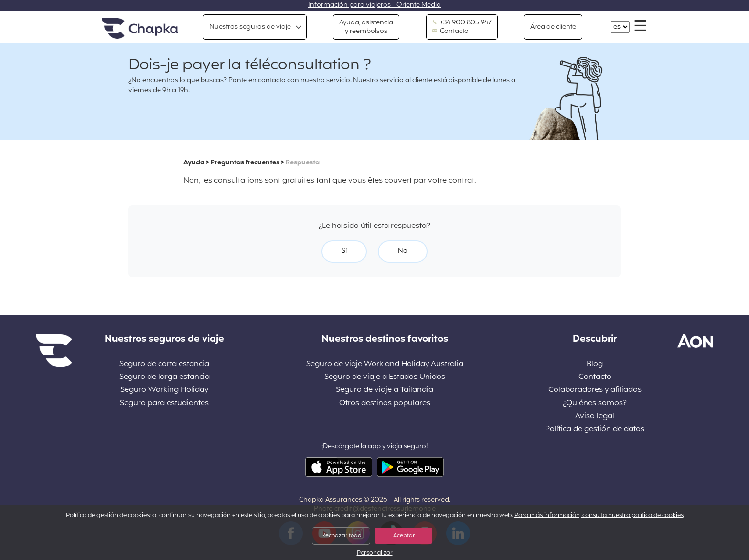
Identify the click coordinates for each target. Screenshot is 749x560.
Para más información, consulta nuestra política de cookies (599, 516)
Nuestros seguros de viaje (250, 27)
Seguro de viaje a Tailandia (385, 390)
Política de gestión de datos (595, 429)
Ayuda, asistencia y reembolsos (366, 27)
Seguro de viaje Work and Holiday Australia (385, 364)
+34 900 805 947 (462, 23)
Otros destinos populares (385, 404)
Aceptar (404, 536)
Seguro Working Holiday (164, 390)
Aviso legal (595, 416)
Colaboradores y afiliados (595, 390)
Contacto (450, 32)
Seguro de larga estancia (165, 377)
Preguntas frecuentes (245, 163)
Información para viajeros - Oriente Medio (374, 5)
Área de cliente (553, 27)
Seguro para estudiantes (164, 404)
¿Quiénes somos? (595, 404)
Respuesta (303, 163)
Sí (344, 251)
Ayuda (194, 163)
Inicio (140, 29)
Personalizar (375, 554)
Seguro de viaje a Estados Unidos (385, 377)
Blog (595, 364)
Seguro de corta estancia (164, 364)
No (403, 251)
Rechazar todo (341, 536)
